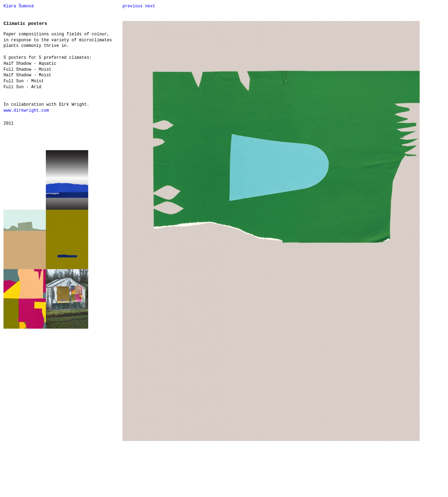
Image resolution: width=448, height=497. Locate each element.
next (150, 6)
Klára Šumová (19, 6)
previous (133, 6)
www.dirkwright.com (26, 111)
